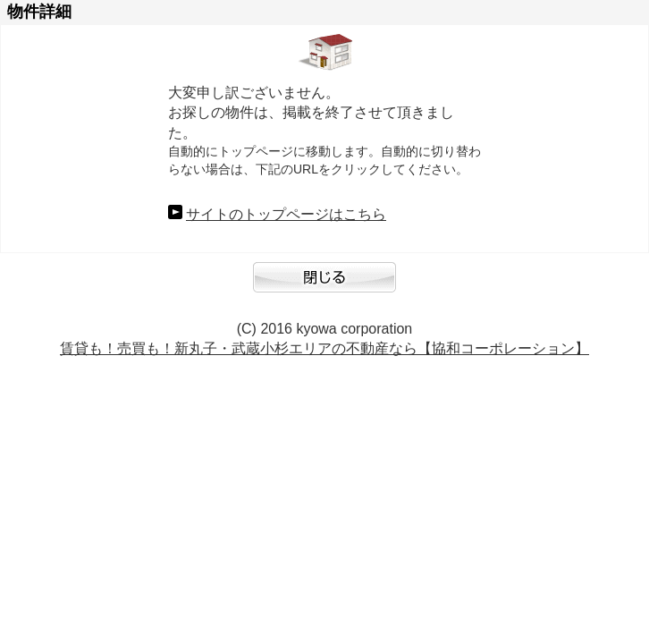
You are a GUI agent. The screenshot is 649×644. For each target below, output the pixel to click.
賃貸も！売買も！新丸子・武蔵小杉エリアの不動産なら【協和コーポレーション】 (324, 348)
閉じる (324, 286)
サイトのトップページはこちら (286, 214)
